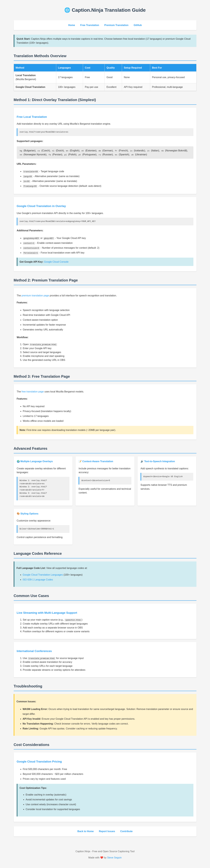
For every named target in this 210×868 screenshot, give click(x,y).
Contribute (126, 831)
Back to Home (86, 831)
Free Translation (90, 25)
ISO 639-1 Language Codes (38, 580)
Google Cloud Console (56, 262)
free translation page (33, 391)
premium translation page (35, 295)
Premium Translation (116, 25)
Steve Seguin (114, 857)
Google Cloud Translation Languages (43, 575)
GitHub (138, 25)
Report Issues (107, 831)
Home (72, 25)
